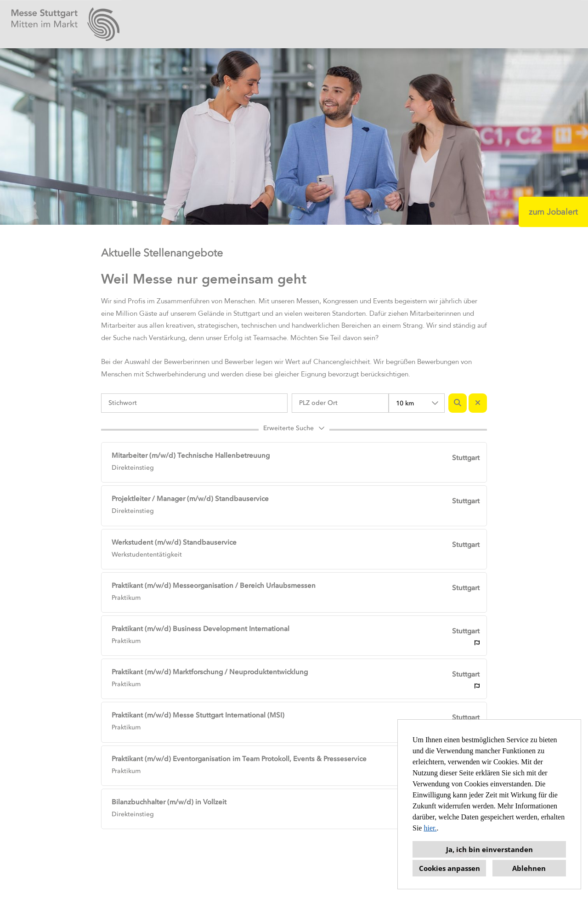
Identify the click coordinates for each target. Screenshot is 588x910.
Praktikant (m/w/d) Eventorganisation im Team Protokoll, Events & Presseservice (239, 759)
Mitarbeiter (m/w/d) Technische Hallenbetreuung (191, 455)
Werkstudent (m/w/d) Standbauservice (174, 542)
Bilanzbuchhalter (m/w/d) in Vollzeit (169, 802)
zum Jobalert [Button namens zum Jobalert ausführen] (553, 212)
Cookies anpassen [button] (449, 868)
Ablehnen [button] (529, 868)
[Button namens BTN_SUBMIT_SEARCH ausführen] (458, 403)
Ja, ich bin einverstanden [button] (489, 849)
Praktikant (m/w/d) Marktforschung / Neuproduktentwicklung (210, 672)
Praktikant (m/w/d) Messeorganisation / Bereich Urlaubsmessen (214, 586)
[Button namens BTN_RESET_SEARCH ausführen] (478, 403)
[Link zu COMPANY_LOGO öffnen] (65, 24)
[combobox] (417, 403)
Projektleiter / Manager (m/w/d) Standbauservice (190, 499)
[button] (294, 430)
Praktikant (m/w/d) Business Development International (201, 629)
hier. (430, 828)
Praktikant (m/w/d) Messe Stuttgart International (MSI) (198, 715)
